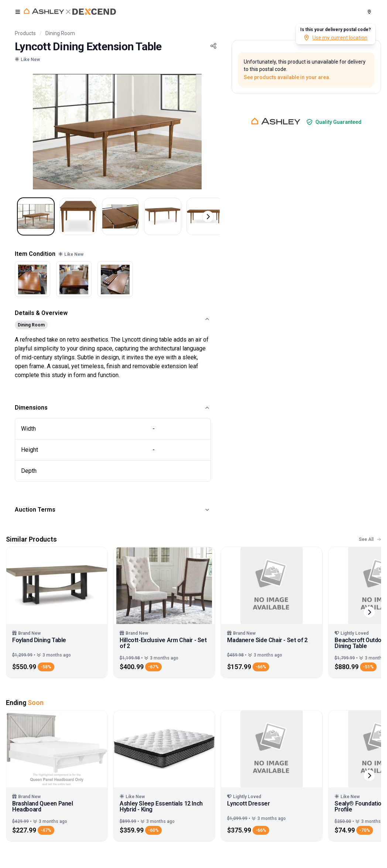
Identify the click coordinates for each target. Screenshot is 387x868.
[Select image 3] (122, 217)
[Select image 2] (79, 217)
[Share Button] (213, 46)
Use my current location (335, 38)
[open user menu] (18, 12)
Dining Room (60, 33)
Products (25, 33)
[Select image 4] (165, 217)
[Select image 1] (36, 217)
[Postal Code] (369, 12)
